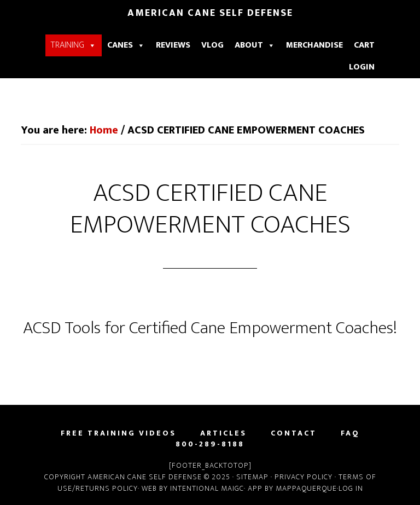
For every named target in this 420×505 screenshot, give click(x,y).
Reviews (173, 45)
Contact (294, 433)
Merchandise (314, 45)
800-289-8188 (210, 444)
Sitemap (253, 477)
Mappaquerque (306, 488)
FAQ (350, 433)
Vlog (212, 45)
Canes (126, 45)
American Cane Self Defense (210, 13)
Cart (364, 45)
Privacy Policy (304, 477)
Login (362, 67)
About (255, 45)
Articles (223, 433)
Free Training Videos (118, 433)
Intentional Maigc (207, 488)
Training (74, 45)
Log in (351, 488)
